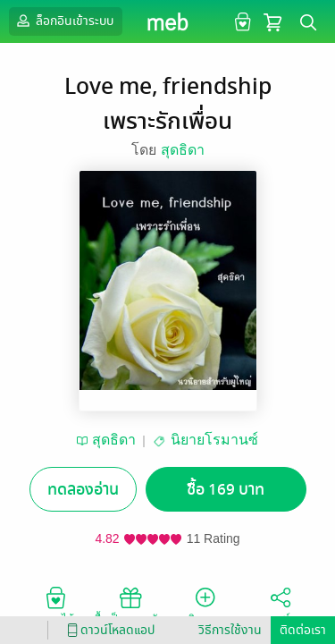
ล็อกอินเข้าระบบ (63, 21)
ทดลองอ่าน (83, 490)
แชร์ (281, 605)
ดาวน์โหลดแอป (108, 630)
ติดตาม (205, 605)
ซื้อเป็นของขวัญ (130, 605)
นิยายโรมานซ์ (214, 440)
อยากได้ (55, 605)
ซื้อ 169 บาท (226, 490)
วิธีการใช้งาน (230, 630)
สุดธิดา (183, 150)
